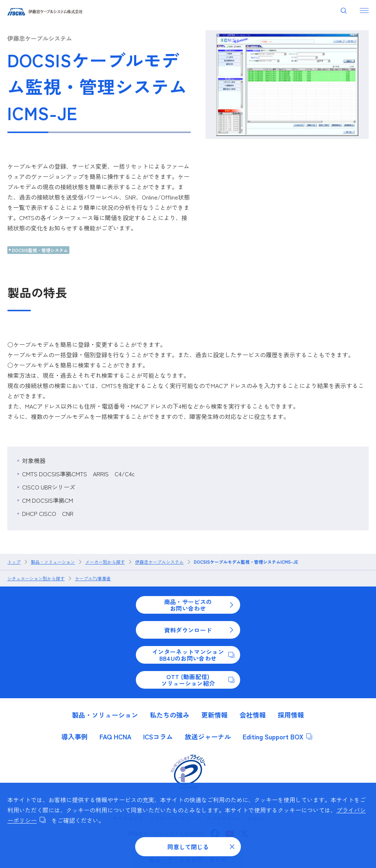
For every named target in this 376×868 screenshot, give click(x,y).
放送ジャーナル (208, 736)
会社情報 (253, 715)
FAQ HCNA (115, 736)
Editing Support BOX (277, 736)
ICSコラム (158, 736)
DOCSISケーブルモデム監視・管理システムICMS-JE (246, 562)
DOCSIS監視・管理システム (40, 250)
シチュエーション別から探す (36, 578)
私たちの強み (170, 715)
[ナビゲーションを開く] (364, 10)
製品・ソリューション (53, 562)
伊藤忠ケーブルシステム (40, 38)
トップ (14, 562)
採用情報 (291, 715)
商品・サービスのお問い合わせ (199, 605)
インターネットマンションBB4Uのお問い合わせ (193, 655)
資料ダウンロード (199, 630)
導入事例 (75, 736)
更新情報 (214, 715)
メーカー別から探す (105, 562)
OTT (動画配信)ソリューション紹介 (198, 680)
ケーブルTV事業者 (93, 578)
